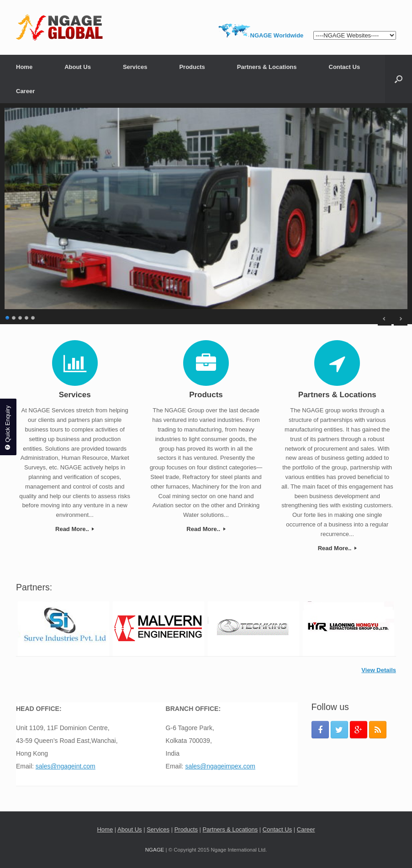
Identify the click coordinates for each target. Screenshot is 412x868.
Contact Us (345, 67)
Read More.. (75, 529)
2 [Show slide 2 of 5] (14, 317)
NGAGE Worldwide (277, 35)
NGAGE (155, 850)
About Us (78, 67)
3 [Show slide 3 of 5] (21, 317)
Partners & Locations (267, 67)
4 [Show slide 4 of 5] (27, 317)
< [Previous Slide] (385, 319)
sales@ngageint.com (66, 766)
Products (192, 67)
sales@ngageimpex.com (220, 766)
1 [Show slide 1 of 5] (8, 317)
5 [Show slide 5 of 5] (33, 317)
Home (24, 67)
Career (25, 91)
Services (135, 67)
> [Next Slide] (401, 319)
